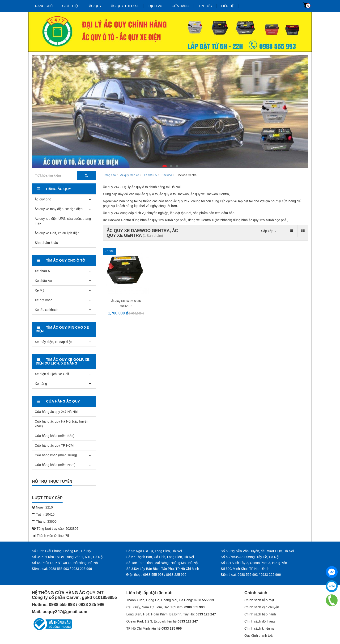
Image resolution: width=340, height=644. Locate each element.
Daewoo (167, 175)
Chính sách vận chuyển (262, 607)
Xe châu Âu (43, 281)
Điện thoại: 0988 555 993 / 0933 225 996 (62, 569)
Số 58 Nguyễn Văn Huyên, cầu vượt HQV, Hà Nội (257, 551)
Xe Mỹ (39, 290)
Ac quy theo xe (130, 175)
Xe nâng (41, 384)
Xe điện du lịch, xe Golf (52, 374)
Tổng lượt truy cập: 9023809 (55, 529)
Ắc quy (95, 6)
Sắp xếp (269, 231)
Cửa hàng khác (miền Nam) (55, 465)
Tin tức (205, 6)
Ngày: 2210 (42, 507)
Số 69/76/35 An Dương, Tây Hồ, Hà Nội (250, 557)
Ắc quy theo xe (125, 6)
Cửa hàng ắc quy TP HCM (54, 445)
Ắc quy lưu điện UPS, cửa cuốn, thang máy (63, 221)
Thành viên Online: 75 (51, 536)
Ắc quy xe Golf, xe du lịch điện (57, 233)
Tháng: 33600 (44, 521)
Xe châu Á (42, 271)
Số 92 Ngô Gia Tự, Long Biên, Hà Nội (154, 551)
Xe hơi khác (43, 300)
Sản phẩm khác (46, 243)
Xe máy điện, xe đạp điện (53, 342)
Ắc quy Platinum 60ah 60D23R (126, 303)
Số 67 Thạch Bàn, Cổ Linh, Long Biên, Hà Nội (160, 557)
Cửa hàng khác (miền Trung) (56, 455)
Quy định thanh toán (259, 636)
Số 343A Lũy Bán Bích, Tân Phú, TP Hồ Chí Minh (163, 569)
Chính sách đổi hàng (260, 621)
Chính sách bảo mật (259, 600)
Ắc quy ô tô (43, 199)
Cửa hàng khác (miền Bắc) (54, 436)
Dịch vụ (155, 6)
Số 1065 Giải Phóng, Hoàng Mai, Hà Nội (62, 551)
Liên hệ (227, 6)
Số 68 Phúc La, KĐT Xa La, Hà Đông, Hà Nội (65, 563)
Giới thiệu (71, 6)
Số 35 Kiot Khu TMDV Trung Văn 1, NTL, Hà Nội (68, 557)
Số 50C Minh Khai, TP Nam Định (245, 569)
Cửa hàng (180, 6)
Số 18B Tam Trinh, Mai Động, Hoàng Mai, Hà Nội (162, 563)
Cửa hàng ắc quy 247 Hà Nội (56, 412)
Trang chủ (43, 6)
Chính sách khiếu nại (260, 628)
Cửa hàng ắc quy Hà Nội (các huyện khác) (62, 424)
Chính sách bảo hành (260, 614)
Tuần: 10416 (43, 514)
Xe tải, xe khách (47, 310)
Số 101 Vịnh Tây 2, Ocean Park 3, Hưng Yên (254, 563)
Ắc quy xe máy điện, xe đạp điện (59, 209)
